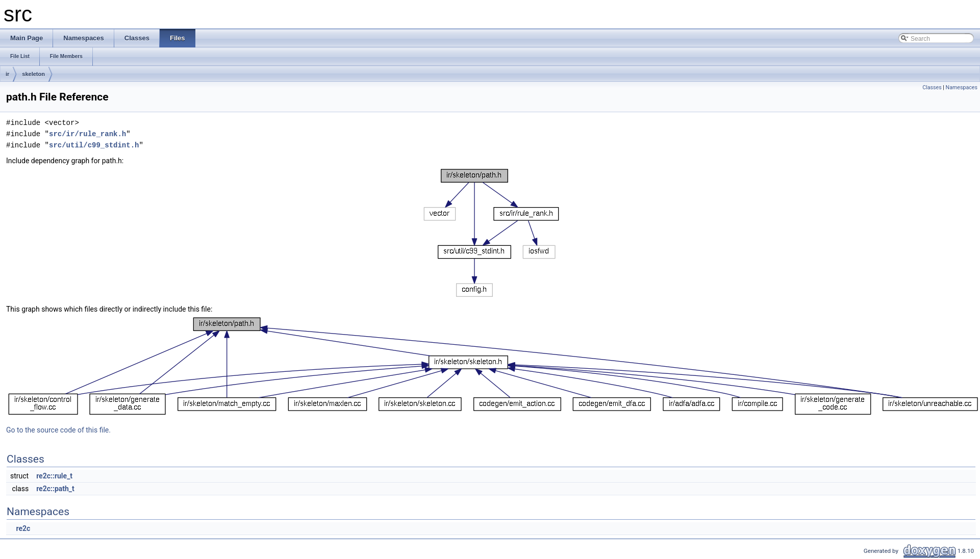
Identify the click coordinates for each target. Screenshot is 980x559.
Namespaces (962, 87)
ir (7, 74)
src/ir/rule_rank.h (87, 134)
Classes (932, 87)
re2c (23, 528)
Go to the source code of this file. (58, 430)
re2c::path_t (55, 489)
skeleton (33, 74)
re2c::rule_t (54, 476)
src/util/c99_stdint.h (94, 145)
